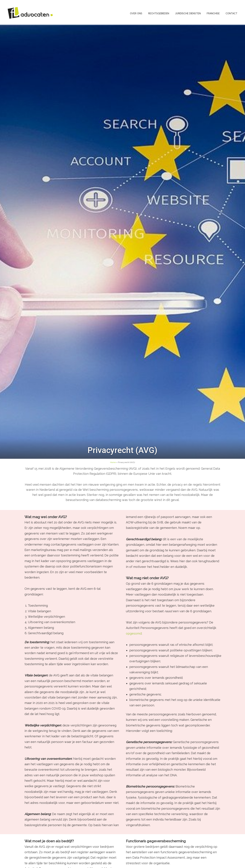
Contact (231, 13)
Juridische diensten (188, 13)
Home (113, 462)
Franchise (213, 13)
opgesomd (134, 633)
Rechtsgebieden (159, 13)
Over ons (136, 13)
